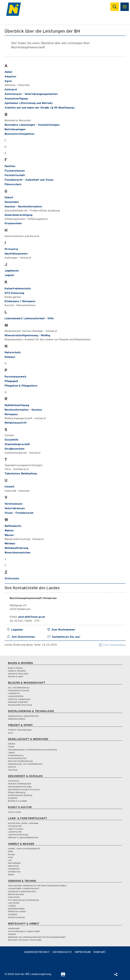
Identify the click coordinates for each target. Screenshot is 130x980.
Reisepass (11, 414)
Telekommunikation (17, 719)
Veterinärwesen (15, 508)
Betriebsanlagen (15, 129)
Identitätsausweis (16, 254)
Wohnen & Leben (16, 676)
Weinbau (10, 543)
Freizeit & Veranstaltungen (20, 730)
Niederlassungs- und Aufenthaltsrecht (25, 764)
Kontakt (100, 952)
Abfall (8, 72)
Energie (11, 854)
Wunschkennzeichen (17, 552)
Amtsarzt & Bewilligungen (20, 784)
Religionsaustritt (16, 423)
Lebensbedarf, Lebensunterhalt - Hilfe (29, 318)
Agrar (8, 81)
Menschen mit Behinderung (20, 761)
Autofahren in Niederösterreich (22, 891)
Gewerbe (12, 934)
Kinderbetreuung (16, 755)
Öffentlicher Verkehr (17, 911)
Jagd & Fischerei (15, 829)
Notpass (10, 357)
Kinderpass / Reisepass (20, 301)
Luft (10, 860)
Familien (10, 166)
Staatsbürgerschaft (17, 444)
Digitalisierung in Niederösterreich (23, 716)
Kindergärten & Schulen (19, 690)
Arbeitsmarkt (14, 928)
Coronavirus (14, 781)
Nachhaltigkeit (14, 863)
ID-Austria (11, 249)
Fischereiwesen (15, 171)
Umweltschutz (14, 872)
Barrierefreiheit (37, 952)
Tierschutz (13, 770)
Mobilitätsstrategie (16, 909)
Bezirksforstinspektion (19, 134)
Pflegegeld (11, 381)
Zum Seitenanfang (112, 645)
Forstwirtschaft (15, 175)
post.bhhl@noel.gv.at (32, 617)
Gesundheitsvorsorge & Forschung (24, 790)
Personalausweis (15, 377)
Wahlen (9, 530)
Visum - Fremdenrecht (19, 513)
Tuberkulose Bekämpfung (21, 473)
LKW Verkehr (14, 903)
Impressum (83, 952)
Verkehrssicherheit (16, 917)
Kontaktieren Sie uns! (66, 637)
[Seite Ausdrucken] (63, 975)
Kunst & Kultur (15, 812)
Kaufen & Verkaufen (17, 671)
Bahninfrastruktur (16, 894)
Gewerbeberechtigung (18, 215)
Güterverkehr (14, 897)
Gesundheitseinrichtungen (20, 787)
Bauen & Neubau (15, 668)
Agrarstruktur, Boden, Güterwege (23, 823)
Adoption (10, 76)
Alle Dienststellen (23, 637)
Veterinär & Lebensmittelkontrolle (23, 837)
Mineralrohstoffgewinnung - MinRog (27, 335)
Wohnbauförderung (16, 548)
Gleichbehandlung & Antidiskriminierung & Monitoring (32, 750)
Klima (10, 857)
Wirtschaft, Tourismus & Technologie (25, 940)
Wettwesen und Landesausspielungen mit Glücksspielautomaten (37, 937)
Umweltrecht (14, 869)
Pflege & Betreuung (17, 792)
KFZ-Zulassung (14, 293)
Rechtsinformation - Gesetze (23, 410)
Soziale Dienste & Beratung (20, 795)
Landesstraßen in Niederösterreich (24, 888)
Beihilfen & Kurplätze (17, 801)
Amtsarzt (11, 89)
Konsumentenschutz (17, 758)
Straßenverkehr (15, 449)
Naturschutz (13, 352)
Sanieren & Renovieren (18, 674)
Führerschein (13, 184)
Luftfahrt (12, 906)
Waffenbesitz (13, 526)
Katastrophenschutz (18, 288)
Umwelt (9, 487)
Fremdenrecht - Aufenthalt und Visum (29, 180)
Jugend (9, 275)
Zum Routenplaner (63, 630)
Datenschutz (62, 952)
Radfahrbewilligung (17, 405)
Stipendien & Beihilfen (18, 702)
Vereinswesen (13, 504)
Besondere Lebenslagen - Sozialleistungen (32, 125)
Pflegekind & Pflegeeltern (21, 386)
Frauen (11, 747)
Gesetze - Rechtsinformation (23, 206)
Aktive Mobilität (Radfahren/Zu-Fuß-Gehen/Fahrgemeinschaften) (37, 886)
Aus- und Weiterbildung (19, 688)
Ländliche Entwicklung (18, 835)
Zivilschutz (12, 578)
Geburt (9, 197)
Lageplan (17, 630)
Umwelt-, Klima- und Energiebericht (24, 849)
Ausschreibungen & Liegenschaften (24, 931)
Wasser (9, 535)
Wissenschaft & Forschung (20, 705)
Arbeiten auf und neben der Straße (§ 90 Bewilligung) (40, 108)
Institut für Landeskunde (19, 699)
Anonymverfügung (16, 98)
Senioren (12, 767)
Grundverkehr (13, 223)
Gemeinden (12, 202)
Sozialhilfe (11, 440)
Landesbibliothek (16, 696)
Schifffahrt (13, 914)
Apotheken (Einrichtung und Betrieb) (29, 103)
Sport (10, 733)
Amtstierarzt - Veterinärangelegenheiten (31, 94)
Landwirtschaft (15, 832)
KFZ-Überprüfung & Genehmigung (23, 900)
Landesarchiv (14, 693)
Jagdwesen (12, 271)
